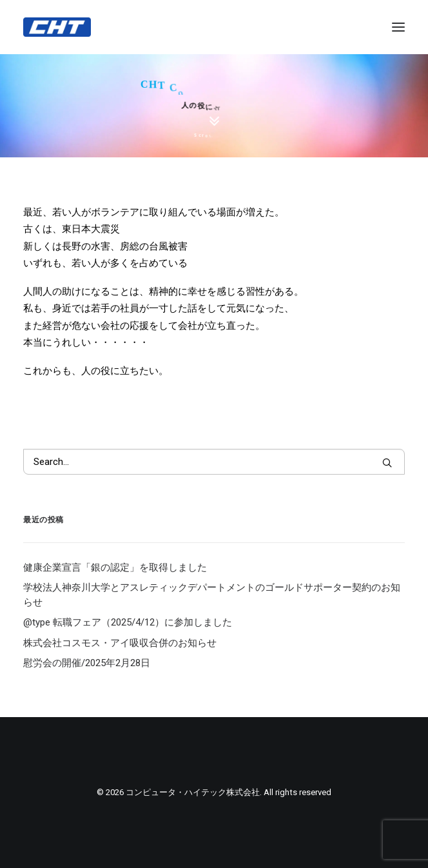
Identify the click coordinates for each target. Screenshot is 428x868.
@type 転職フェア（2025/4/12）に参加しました (128, 622)
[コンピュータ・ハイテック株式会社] (57, 27)
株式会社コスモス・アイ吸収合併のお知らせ (120, 643)
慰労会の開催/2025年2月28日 (87, 663)
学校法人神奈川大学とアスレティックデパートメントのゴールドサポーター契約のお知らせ (212, 595)
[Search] (214, 462)
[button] (387, 463)
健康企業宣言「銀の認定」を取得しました (115, 567)
